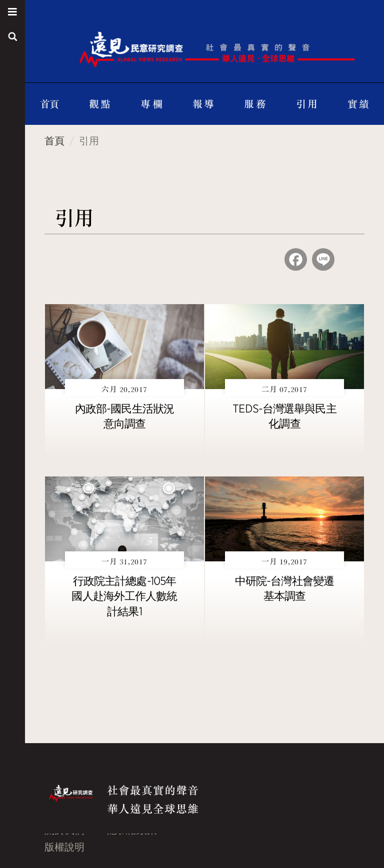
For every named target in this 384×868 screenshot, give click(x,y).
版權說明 (64, 847)
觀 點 (100, 104)
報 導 (203, 104)
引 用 (307, 104)
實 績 (358, 104)
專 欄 (151, 104)
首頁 (49, 104)
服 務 (255, 104)
